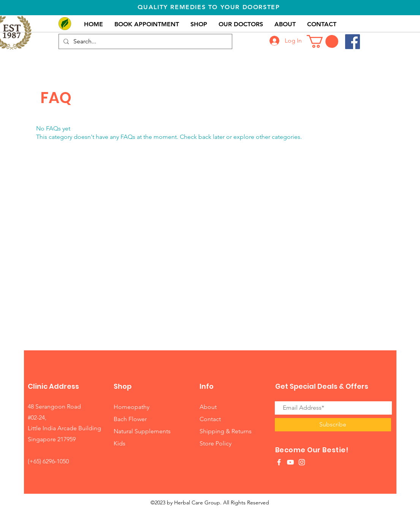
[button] (323, 41)
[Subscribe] (333, 425)
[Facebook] (353, 42)
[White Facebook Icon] (279, 462)
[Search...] (145, 41)
